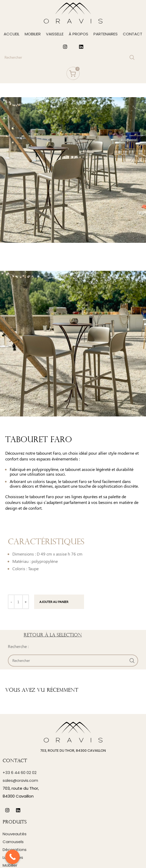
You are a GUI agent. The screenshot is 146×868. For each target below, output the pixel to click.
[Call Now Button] (12, 857)
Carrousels (13, 842)
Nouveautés (15, 834)
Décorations (15, 850)
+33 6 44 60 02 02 (20, 773)
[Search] (69, 57)
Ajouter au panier (54, 602)
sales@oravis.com (20, 780)
